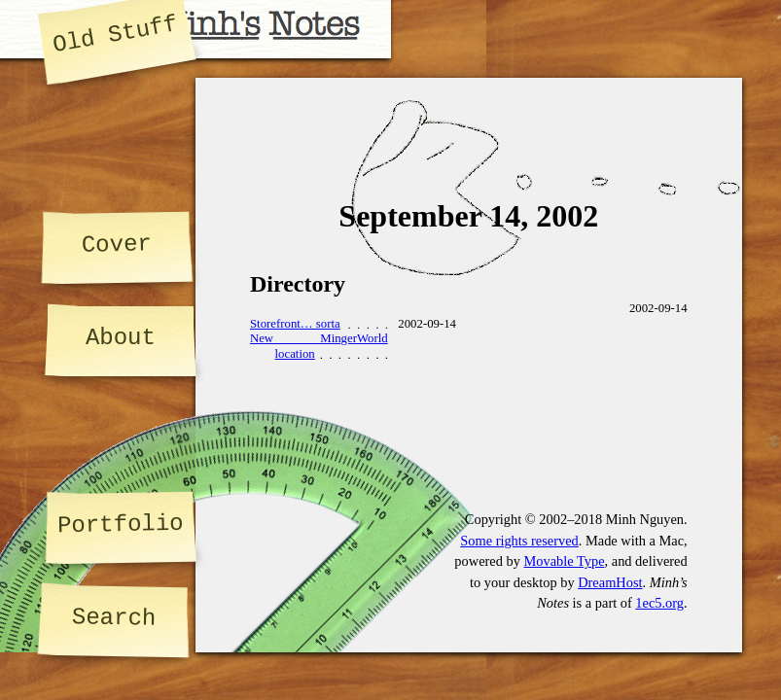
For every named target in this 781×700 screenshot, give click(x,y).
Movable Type (564, 561)
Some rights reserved (519, 541)
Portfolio (121, 525)
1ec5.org (659, 603)
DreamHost (610, 582)
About (121, 338)
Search (114, 618)
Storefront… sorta (295, 324)
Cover (117, 244)
